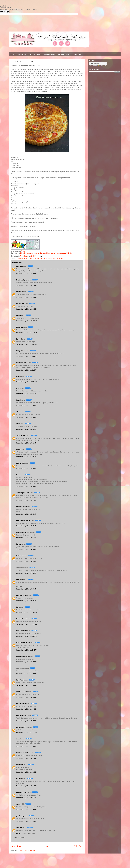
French (45, 258)
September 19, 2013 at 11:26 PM (27, 370)
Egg (41, 258)
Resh (18, 475)
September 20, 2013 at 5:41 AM (26, 538)
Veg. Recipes (22, 54)
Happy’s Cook (21, 704)
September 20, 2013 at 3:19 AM (26, 406)
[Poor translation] (7, 12)
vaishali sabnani (22, 715)
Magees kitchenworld (24, 532)
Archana (19, 828)
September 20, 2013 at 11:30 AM (27, 636)
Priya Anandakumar (23, 656)
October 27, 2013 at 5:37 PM (25, 833)
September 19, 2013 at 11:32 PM (27, 382)
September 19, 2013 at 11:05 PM (27, 344)
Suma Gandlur (21, 435)
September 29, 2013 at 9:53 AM (26, 821)
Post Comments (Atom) (27, 851)
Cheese (31, 258)
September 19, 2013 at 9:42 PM (26, 297)
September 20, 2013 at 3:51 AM (26, 443)
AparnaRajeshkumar (23, 520)
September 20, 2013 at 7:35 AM (26, 573)
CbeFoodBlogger (22, 595)
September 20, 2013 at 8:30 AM (26, 601)
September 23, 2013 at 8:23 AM (26, 798)
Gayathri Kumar (22, 792)
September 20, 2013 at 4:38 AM (26, 457)
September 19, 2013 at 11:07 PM (27, 356)
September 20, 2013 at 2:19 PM (26, 674)
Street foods (52, 258)
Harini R (19, 339)
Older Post (78, 846)
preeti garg (20, 816)
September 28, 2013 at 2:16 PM (26, 810)
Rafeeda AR (20, 304)
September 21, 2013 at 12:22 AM (27, 733)
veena (18, 804)
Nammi (19, 544)
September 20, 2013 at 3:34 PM (26, 685)
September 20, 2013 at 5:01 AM (26, 500)
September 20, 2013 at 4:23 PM (26, 697)
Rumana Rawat (21, 619)
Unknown (19, 266)
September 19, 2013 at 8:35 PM (26, 274)
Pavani (19, 449)
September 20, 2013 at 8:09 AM (26, 589)
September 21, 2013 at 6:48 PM (26, 772)
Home (13, 54)
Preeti (23, 251)
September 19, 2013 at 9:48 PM (26, 309)
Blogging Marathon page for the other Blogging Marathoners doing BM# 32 (46, 253)
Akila (18, 412)
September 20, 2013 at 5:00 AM (26, 486)
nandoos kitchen (22, 692)
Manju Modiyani (22, 280)
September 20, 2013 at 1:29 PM (26, 662)
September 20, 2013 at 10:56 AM (27, 624)
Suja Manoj (20, 680)
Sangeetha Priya (22, 727)
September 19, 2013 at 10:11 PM (27, 321)
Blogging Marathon (22, 258)
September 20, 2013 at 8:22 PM (26, 721)
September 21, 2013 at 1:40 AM (26, 747)
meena (19, 376)
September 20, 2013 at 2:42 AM (26, 394)
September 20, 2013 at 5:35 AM (26, 514)
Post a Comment (20, 837)
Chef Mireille (21, 463)
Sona (18, 607)
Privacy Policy (77, 54)
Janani (19, 739)
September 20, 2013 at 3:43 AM (26, 429)
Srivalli (19, 400)
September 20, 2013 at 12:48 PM (27, 650)
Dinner (37, 258)
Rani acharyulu (21, 631)
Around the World (64, 54)
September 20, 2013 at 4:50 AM (26, 469)
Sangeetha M (21, 351)
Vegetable (60, 258)
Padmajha (20, 765)
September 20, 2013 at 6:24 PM (26, 709)
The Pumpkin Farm (23, 493)
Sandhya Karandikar (23, 753)
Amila (18, 424)
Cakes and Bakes (49, 54)
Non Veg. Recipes (35, 54)
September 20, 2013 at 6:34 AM (26, 549)
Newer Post (16, 846)
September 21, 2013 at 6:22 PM (26, 758)
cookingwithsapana (23, 643)
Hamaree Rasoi (21, 507)
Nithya (18, 315)
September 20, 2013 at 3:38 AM (26, 417)
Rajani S (19, 778)
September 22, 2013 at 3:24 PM (26, 786)
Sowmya (19, 586)
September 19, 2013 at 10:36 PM (27, 333)
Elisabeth (19, 327)
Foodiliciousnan (22, 363)
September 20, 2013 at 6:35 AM (26, 561)
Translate (102, 66)
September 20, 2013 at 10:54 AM (27, 613)
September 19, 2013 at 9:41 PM (26, 285)
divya (18, 388)
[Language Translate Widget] (98, 64)
